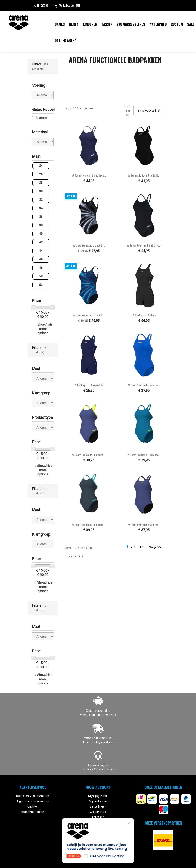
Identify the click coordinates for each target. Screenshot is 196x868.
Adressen (98, 817)
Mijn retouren (98, 801)
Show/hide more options (45, 329)
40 (41, 234)
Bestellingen (98, 806)
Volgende (158, 547)
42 (41, 242)
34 (41, 208)
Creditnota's (98, 812)
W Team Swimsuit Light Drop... (89, 175)
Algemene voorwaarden (33, 801)
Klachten (33, 806)
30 (41, 191)
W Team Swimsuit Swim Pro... (144, 385)
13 (142, 547)
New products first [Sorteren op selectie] (151, 110)
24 (41, 166)
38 (41, 225)
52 (41, 285)
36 (41, 217)
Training (41, 118)
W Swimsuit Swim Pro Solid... (144, 175)
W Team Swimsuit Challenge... (89, 455)
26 (41, 174)
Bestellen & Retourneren (33, 796)
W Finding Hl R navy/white (89, 385)
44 (41, 251)
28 (41, 183)
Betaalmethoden (33, 812)
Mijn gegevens (98, 796)
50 (41, 276)
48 (41, 268)
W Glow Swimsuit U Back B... (89, 245)
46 (41, 259)
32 (41, 200)
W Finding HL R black (144, 315)
